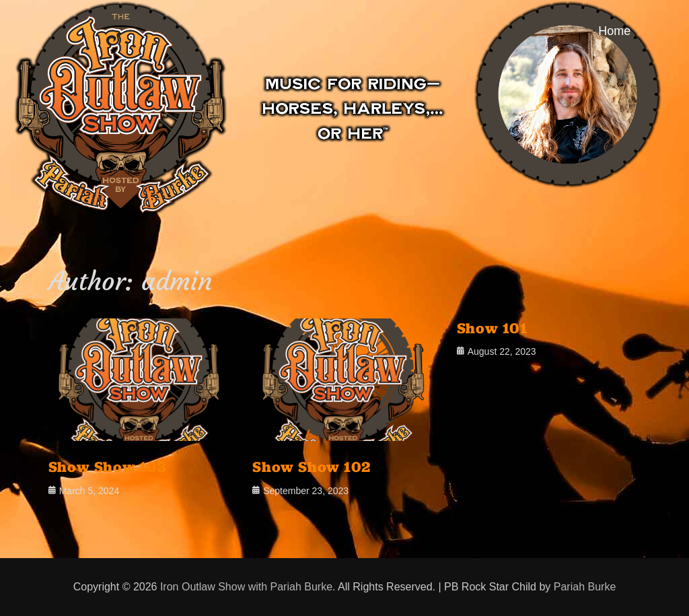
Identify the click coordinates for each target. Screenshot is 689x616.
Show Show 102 (312, 467)
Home (614, 31)
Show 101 (492, 328)
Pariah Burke (585, 587)
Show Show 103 (108, 467)
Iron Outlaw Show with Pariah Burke (246, 587)
